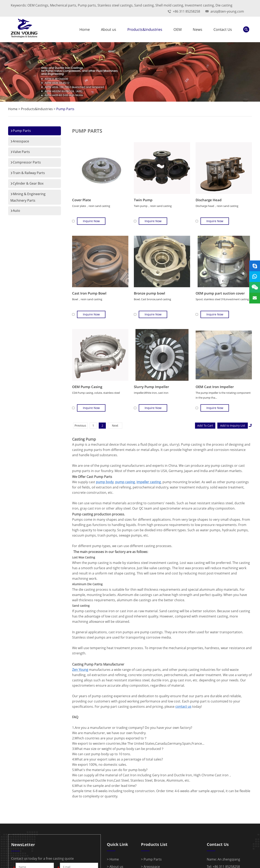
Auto (15, 211)
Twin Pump (143, 200)
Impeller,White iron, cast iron (151, 393)
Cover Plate (82, 200)
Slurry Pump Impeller (151, 387)
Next (115, 425)
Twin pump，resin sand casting (153, 206)
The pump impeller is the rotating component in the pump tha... (223, 395)
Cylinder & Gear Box (27, 183)
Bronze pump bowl (149, 293)
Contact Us (223, 29)
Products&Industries (145, 29)
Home (85, 29)
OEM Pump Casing (87, 387)
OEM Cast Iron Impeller (215, 387)
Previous (80, 425)
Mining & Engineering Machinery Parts (28, 197)
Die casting (224, 5)
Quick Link (117, 844)
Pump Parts (65, 109)
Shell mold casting (169, 5)
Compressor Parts (26, 162)
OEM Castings (38, 5)
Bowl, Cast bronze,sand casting (152, 299)
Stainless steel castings (115, 5)
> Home (113, 859)
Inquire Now (91, 221)
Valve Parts (20, 152)
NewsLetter (23, 845)
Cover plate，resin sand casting (91, 206)
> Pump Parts (151, 859)
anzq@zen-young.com (227, 11)
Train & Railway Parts (28, 173)
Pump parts (87, 5)
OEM (178, 29)
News (198, 29)
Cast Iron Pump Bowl (89, 293)
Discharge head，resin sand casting (217, 206)
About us (109, 29)
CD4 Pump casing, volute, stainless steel (96, 393)
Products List (154, 844)
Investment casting (199, 5)
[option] (130, 72)
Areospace (20, 141)
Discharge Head (209, 200)
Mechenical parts (63, 5)
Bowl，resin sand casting (87, 299)
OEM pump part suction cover (220, 293)
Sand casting (144, 5)
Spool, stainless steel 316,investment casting (222, 299)
